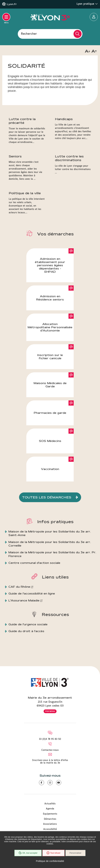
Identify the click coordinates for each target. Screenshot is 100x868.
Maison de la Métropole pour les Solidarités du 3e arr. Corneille (50, 544)
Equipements (50, 814)
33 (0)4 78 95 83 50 (50, 739)
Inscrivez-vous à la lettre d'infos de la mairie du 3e (50, 762)
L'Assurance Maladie (24, 600)
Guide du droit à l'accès (26, 631)
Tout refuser (53, 853)
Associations (50, 824)
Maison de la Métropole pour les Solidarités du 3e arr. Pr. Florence (52, 554)
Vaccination (50, 469)
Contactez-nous (50, 750)
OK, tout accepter (28, 853)
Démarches (50, 819)
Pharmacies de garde (50, 413)
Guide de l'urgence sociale (28, 624)
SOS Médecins (50, 441)
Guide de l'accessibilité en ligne (32, 593)
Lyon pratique (87, 4)
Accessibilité (50, 829)
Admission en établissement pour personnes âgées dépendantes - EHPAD (50, 265)
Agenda (50, 809)
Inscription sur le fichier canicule (50, 357)
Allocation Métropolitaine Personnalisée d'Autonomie (50, 327)
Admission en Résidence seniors (50, 298)
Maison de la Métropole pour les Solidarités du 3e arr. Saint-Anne (50, 533)
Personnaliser (75, 853)
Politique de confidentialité (50, 861)
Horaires (50, 711)
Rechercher (29, 34)
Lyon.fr (12, 4)
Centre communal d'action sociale (34, 563)
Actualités (50, 804)
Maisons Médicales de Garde (50, 385)
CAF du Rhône (19, 587)
